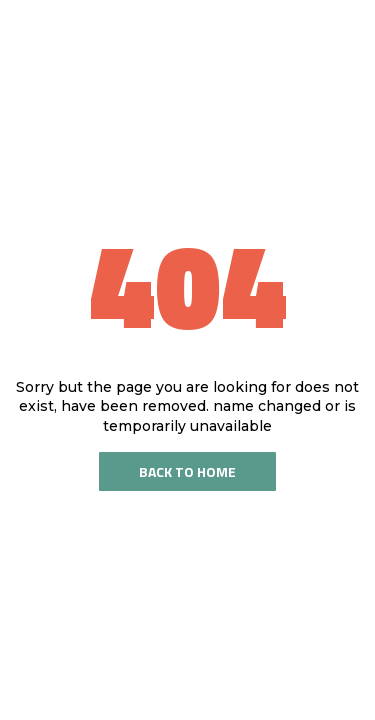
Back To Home (187, 471)
